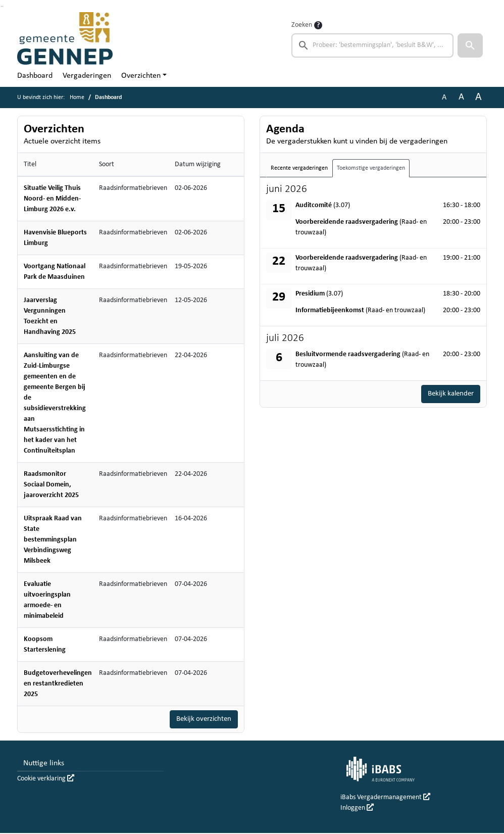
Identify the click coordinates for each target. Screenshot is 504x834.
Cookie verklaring (46, 780)
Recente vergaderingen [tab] (299, 168)
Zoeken (302, 25)
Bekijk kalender (448, 395)
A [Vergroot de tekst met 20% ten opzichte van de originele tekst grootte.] (461, 97)
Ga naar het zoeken (1, 6)
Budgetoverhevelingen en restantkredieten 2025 (58, 684)
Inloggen (357, 809)
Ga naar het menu (3, 6)
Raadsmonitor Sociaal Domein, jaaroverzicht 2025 (51, 485)
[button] (470, 45)
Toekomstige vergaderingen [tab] (371, 168)
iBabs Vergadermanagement (385, 798)
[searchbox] (372, 45)
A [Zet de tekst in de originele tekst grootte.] (444, 97)
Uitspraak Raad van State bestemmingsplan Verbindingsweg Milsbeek (53, 540)
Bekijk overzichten (201, 720)
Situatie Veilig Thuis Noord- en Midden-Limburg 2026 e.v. (52, 199)
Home (77, 97)
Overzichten (141, 76)
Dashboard (35, 76)
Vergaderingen (87, 76)
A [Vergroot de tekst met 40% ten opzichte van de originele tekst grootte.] (478, 97)
